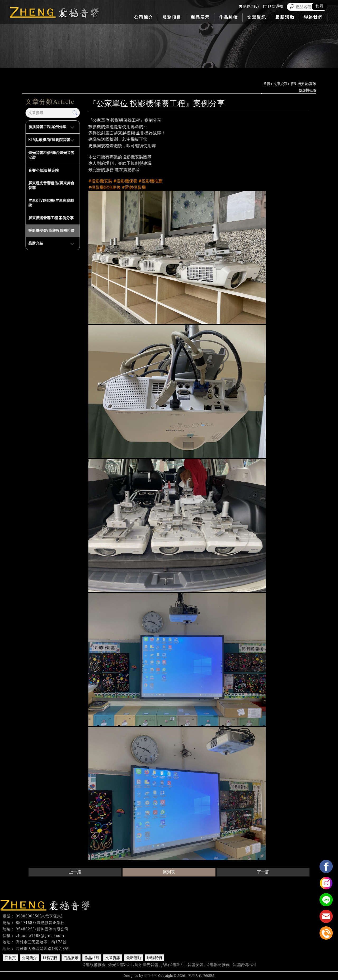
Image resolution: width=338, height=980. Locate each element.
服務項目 (50, 958)
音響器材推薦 (218, 965)
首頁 (267, 84)
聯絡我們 (154, 958)
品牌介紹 (36, 243)
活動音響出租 (173, 965)
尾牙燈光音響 (147, 965)
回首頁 (10, 958)
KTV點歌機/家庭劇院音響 (49, 140)
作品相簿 (92, 958)
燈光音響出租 (120, 965)
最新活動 (134, 958)
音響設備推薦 (94, 965)
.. (186, 976)
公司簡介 (29, 958)
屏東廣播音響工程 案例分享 (51, 218)
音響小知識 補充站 (43, 170)
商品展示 (71, 958)
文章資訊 (280, 84)
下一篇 (263, 872)
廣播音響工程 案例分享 (47, 127)
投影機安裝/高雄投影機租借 (51, 231)
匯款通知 (273, 6)
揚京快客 (151, 976)
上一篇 (75, 872)
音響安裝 (195, 965)
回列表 (169, 872)
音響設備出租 (244, 965)
